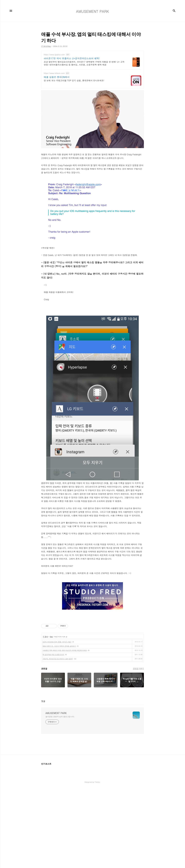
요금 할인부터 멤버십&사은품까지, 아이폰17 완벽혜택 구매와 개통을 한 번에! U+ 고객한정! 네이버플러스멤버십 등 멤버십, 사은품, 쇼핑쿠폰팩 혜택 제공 (84, 63)
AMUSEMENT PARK (56, 749)
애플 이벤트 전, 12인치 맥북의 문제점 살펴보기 (59, 682)
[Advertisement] (92, 635)
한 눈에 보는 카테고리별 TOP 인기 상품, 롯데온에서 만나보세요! (74, 80)
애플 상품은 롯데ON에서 (57, 77)
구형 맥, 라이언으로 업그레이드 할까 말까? (58, 695)
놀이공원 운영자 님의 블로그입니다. (60, 753)
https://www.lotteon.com (54, 73)
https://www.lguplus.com (54, 55)
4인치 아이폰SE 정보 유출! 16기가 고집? (57, 678)
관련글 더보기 (138, 704)
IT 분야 (45, 673)
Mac (51, 673)
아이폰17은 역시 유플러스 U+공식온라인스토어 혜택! (72, 58)
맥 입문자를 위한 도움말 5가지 (53, 691)
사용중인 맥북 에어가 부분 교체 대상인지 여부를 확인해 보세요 (65, 686)
